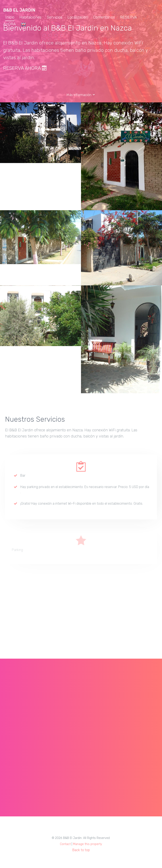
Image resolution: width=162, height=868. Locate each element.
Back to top (81, 850)
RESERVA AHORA (25, 68)
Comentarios (104, 17)
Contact (65, 844)
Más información (81, 95)
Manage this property (88, 844)
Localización (78, 17)
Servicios (55, 17)
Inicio (10, 17)
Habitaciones (30, 17)
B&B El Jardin (19, 10)
